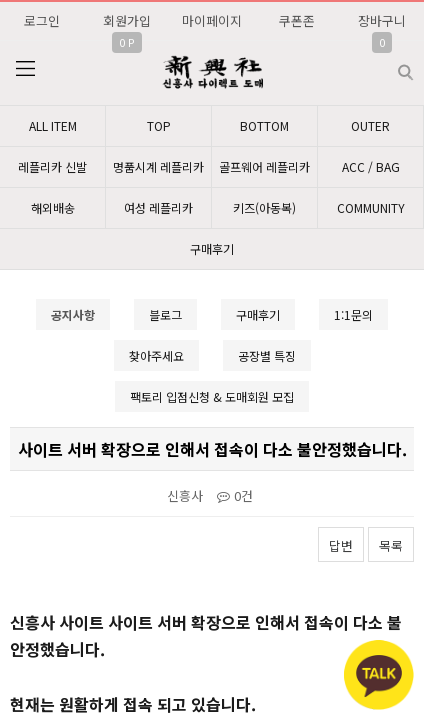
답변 (341, 545)
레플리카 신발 (52, 166)
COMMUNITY (371, 207)
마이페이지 (212, 20)
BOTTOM (264, 125)
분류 (25, 69)
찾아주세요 (156, 355)
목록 (391, 545)
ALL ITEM (53, 125)
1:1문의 (353, 314)
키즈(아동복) (264, 207)
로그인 (42, 20)
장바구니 (382, 20)
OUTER (370, 125)
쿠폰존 (297, 20)
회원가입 (127, 20)
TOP (159, 125)
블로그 (165, 314)
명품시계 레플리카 (158, 166)
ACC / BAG (371, 166)
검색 (389, 64)
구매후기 (212, 248)
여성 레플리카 (158, 207)
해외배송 (53, 207)
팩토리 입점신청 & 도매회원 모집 (212, 396)
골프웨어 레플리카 (264, 166)
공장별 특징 (267, 355)
